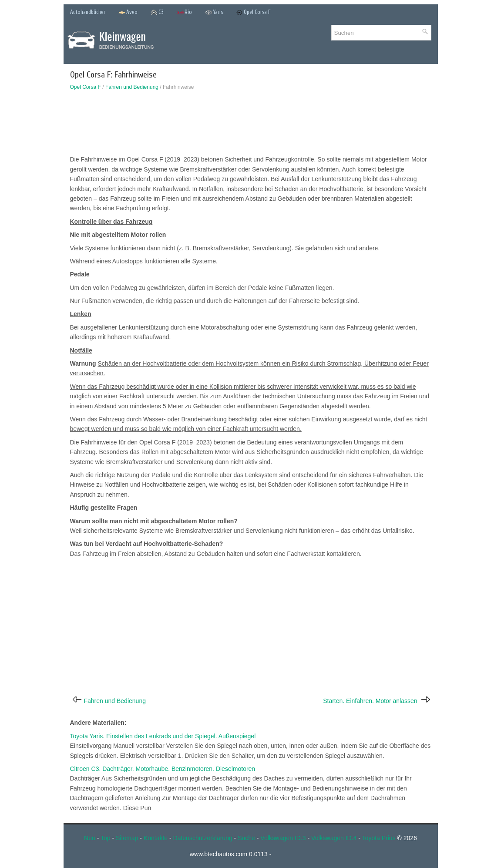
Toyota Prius (379, 838)
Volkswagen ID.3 (283, 838)
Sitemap (127, 838)
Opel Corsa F (253, 12)
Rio (184, 12)
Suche (246, 838)
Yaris (214, 12)
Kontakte (156, 838)
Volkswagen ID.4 (334, 838)
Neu (90, 838)
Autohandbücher (88, 12)
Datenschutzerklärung (203, 838)
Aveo (128, 12)
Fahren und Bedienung (132, 87)
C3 (157, 12)
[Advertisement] (251, 125)
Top (106, 838)
